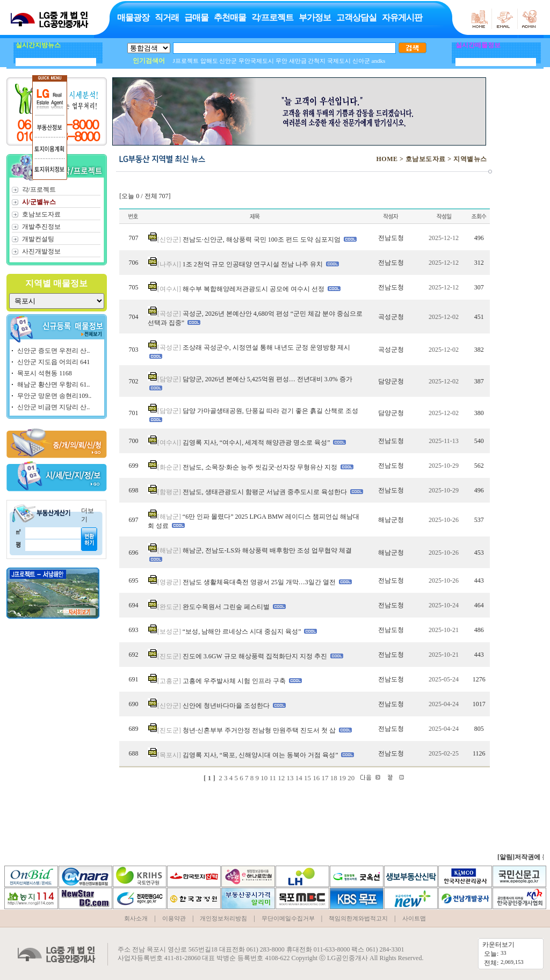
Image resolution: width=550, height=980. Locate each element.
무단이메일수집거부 (288, 918)
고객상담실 (356, 17)
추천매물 (230, 17)
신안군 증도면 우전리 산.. (53, 351)
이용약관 (174, 918)
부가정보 (315, 17)
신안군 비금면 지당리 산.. (53, 407)
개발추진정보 (41, 227)
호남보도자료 (41, 214)
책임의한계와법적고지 (358, 918)
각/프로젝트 (272, 17)
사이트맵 (414, 918)
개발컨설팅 (38, 239)
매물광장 (133, 17)
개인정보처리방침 (223, 918)
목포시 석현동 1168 (45, 373)
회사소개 (136, 918)
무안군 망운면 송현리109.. (54, 396)
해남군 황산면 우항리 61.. (53, 384)
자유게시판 (402, 17)
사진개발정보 (41, 251)
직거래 (167, 17)
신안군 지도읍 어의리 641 (53, 362)
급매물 (196, 17)
